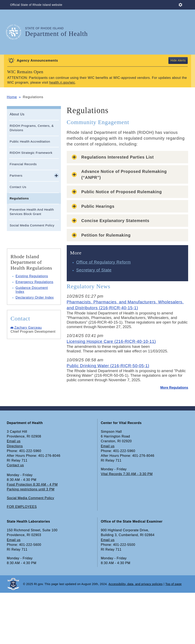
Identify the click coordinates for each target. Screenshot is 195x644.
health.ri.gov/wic (62, 82)
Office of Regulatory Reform (103, 262)
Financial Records (23, 164)
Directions (15, 446)
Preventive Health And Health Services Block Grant (32, 212)
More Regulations (174, 388)
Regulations (19, 198)
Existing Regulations (32, 276)
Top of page (173, 584)
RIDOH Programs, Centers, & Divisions (32, 128)
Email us (14, 441)
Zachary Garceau (28, 328)
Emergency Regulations (35, 282)
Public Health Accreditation (30, 142)
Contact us (15, 465)
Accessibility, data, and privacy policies (136, 584)
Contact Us (18, 187)
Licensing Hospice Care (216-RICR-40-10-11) (111, 341)
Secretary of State (94, 270)
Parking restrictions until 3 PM (31, 489)
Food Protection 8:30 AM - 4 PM (32, 485)
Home (12, 97)
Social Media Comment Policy (32, 225)
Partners (16, 176)
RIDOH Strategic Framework (31, 153)
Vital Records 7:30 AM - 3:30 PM (127, 474)
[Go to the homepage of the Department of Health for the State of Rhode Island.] (16, 32)
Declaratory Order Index (35, 298)
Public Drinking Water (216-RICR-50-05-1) (108, 366)
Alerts (182, 60)
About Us (17, 114)
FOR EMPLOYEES (22, 507)
